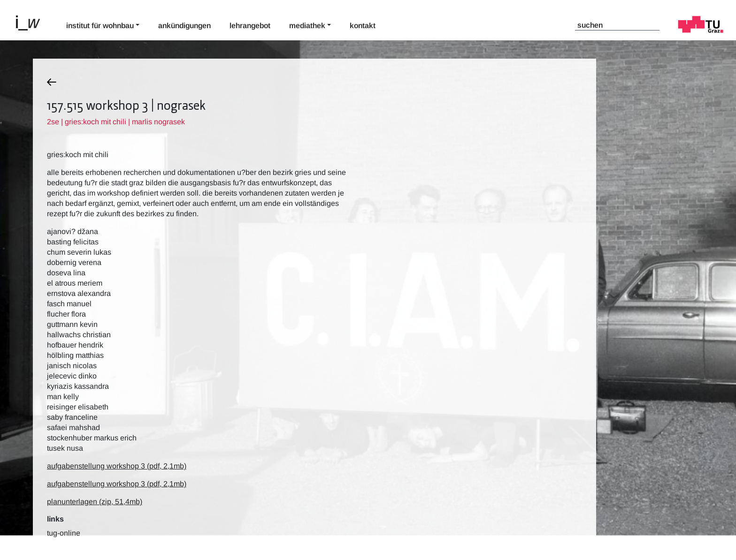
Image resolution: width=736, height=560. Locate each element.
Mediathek (307, 26)
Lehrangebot (250, 26)
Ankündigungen (184, 26)
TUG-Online (64, 533)
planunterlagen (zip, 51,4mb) (95, 502)
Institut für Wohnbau (100, 26)
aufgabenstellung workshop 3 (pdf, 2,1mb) (117, 466)
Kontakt (363, 26)
